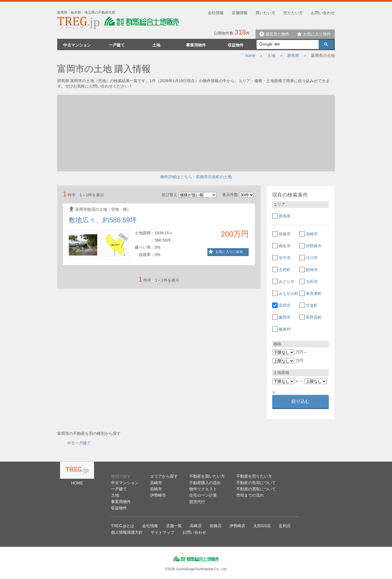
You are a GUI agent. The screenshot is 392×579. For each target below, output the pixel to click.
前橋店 (216, 526)
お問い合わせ (323, 13)
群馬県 (293, 56)
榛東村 (285, 329)
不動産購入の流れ (205, 483)
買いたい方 (265, 13)
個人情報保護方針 (127, 532)
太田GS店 (262, 526)
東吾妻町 (314, 293)
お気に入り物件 (314, 34)
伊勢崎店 (237, 526)
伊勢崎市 (314, 246)
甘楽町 (312, 305)
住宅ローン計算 (203, 495)
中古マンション (77, 45)
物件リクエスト (203, 489)
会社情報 (216, 13)
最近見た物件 (274, 34)
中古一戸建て (79, 443)
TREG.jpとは (123, 526)
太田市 (312, 282)
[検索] (287, 44)
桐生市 (285, 246)
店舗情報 (240, 13)
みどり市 (287, 282)
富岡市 (285, 305)
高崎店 (196, 526)
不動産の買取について (256, 489)
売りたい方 (293, 13)
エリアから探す (164, 476)
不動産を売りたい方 (254, 476)
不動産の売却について (256, 483)
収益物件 (236, 45)
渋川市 (312, 258)
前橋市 (285, 234)
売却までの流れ (250, 495)
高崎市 (312, 234)
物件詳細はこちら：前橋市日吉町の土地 (196, 177)
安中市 (285, 258)
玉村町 (285, 270)
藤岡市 (285, 317)
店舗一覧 (174, 526)
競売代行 (197, 502)
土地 (156, 45)
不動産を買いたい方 (207, 476)
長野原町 (314, 317)
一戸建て (117, 45)
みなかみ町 (289, 293)
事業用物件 (196, 45)
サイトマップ (163, 532)
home (251, 56)
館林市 (312, 270)
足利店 (285, 526)
